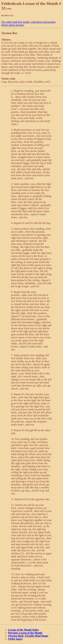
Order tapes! (15, 639)
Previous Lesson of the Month (25, 633)
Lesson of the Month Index (23, 630)
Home (28, 636)
